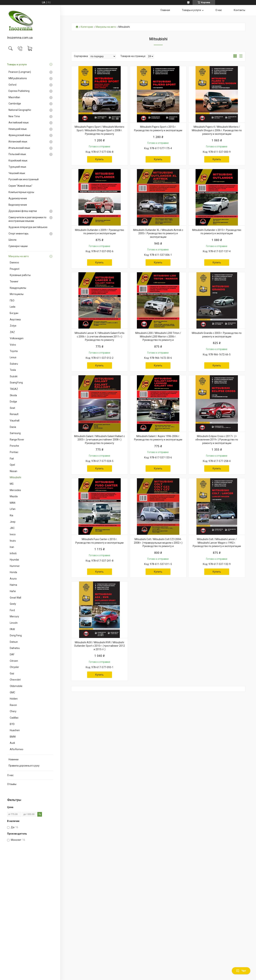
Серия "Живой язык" (20, 186)
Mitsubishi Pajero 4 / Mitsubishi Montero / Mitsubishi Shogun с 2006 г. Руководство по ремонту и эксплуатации (217, 130)
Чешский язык (17, 173)
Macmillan (14, 97)
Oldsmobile (16, 686)
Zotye (13, 326)
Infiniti (13, 553)
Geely (13, 604)
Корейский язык (18, 161)
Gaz (12, 673)
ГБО (12, 301)
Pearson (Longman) (20, 72)
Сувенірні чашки (18, 246)
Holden (14, 699)
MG (12, 484)
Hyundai (14, 560)
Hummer (15, 566)
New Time (14, 116)
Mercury (14, 616)
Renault (14, 414)
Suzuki (14, 376)
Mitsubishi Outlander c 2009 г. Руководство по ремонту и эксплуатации (100, 232)
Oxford (12, 85)
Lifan (13, 509)
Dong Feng (16, 635)
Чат (241, 971)
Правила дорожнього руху (24, 766)
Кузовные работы (20, 275)
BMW (13, 737)
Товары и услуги (17, 64)
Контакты (239, 10)
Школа (12, 240)
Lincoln (14, 623)
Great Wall (15, 598)
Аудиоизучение (18, 198)
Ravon (13, 705)
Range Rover (17, 440)
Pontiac (14, 452)
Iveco (13, 534)
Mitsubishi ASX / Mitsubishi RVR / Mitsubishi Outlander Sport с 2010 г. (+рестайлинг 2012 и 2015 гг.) (99, 646)
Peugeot (15, 269)
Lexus (13, 357)
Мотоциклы (17, 294)
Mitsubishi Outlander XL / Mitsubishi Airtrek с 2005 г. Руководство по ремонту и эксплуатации (158, 233)
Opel (12, 465)
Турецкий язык (17, 167)
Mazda (14, 496)
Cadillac (14, 718)
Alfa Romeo (17, 749)
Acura (13, 579)
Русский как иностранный (24, 179)
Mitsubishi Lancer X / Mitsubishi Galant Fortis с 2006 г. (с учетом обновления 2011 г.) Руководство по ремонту (100, 336)
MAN (13, 503)
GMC (12, 692)
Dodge (13, 402)
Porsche (14, 446)
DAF (12, 654)
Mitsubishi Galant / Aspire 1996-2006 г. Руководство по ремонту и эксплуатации (158, 438)
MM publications (18, 78)
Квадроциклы (18, 288)
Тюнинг (14, 281)
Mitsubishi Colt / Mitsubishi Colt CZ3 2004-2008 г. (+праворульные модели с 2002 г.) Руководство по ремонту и (158, 543)
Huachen (15, 730)
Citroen (14, 661)
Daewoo (14, 262)
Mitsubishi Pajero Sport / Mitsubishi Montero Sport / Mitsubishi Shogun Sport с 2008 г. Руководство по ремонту (99, 130)
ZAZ (12, 332)
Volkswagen (17, 338)
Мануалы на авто (19, 256)
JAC (12, 528)
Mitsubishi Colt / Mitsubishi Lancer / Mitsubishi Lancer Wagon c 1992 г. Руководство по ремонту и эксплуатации (217, 543)
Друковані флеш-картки (23, 211)
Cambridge (15, 104)
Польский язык (17, 154)
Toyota (14, 351)
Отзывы (12, 784)
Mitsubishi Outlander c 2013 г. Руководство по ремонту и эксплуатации (217, 232)
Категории (87, 27)
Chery (13, 711)
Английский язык (19, 123)
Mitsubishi (15, 477)
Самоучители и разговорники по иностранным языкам (27, 219)
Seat (12, 408)
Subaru (14, 364)
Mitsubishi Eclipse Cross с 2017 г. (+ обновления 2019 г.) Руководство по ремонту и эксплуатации (217, 440)
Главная (165, 10)
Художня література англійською (28, 227)
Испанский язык (18, 142)
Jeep (13, 522)
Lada (13, 307)
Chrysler (14, 667)
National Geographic (20, 110)
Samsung (15, 433)
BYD (12, 724)
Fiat (12, 459)
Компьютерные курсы (21, 192)
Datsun (14, 642)
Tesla (13, 370)
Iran (12, 547)
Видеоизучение (18, 205)
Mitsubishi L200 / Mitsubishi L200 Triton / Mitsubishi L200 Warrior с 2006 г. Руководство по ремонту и (158, 336)
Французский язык (19, 135)
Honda (13, 572)
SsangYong (16, 383)
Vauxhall (15, 421)
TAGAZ (14, 389)
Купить (99, 159)
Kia (11, 515)
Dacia (13, 427)
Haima (13, 585)
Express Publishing (19, 91)
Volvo (13, 345)
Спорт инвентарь (19, 234)
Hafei (13, 591)
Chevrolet (15, 680)
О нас (10, 775)
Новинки (14, 759)
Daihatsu (15, 648)
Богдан (14, 313)
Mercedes (15, 490)
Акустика (15, 320)
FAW (12, 629)
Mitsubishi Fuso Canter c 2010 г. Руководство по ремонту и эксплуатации (99, 541)
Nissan (14, 471)
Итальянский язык (19, 148)
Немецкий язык (18, 129)
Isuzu (13, 541)
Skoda (13, 395)
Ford (12, 610)
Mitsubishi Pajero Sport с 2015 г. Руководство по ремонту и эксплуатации (158, 129)
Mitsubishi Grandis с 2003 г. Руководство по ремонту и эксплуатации (217, 335)
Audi (12, 743)
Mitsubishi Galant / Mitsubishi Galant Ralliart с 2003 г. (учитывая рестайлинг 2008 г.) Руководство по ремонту (99, 440)
